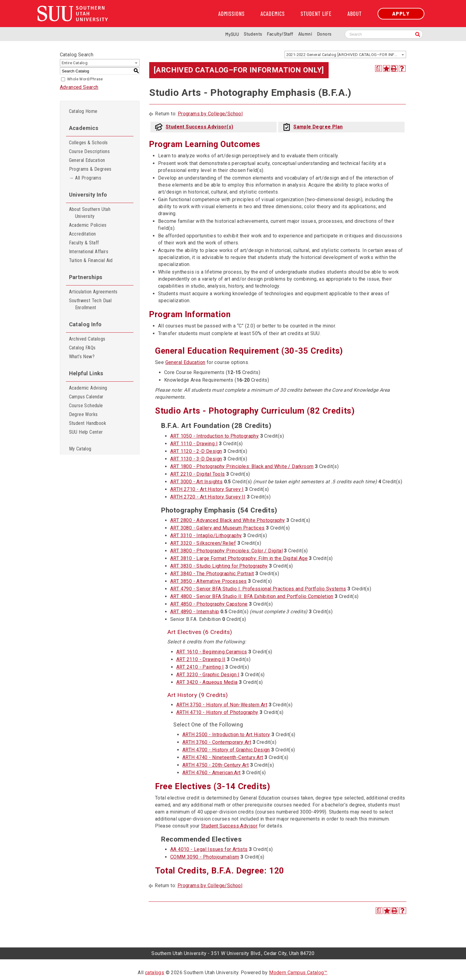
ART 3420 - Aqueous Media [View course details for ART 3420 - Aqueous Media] (207, 682)
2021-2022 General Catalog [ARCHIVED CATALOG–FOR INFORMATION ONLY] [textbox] (346, 55)
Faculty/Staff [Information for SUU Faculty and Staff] (280, 34)
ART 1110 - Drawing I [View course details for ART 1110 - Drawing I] (194, 444)
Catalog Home (83, 111)
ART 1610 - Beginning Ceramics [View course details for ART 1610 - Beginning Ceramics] (212, 652)
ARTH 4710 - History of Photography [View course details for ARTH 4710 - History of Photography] (217, 712)
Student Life (316, 14)
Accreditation (83, 234)
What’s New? (82, 357)
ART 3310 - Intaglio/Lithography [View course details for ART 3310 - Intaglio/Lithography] (206, 535)
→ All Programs (85, 178)
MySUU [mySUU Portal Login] (232, 34)
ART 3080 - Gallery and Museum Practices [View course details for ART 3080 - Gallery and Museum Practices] (217, 528)
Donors (324, 34)
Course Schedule (86, 406)
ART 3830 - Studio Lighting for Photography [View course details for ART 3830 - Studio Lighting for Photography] (219, 566)
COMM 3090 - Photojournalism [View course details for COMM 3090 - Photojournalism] (205, 857)
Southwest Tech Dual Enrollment (90, 304)
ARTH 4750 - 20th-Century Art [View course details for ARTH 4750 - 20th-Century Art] (216, 765)
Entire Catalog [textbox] (75, 63)
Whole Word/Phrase (85, 79)
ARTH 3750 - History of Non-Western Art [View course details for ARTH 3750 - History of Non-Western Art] (222, 705)
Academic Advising (88, 388)
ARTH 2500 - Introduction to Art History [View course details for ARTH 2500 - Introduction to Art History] (226, 735)
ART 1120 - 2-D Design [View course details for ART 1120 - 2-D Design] (196, 451)
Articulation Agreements (93, 292)
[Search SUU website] (384, 34)
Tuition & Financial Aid (91, 260)
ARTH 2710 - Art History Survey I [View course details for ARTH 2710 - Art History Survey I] (207, 489)
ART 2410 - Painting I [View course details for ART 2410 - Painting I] (200, 667)
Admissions (231, 14)
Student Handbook (88, 423)
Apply (401, 14)
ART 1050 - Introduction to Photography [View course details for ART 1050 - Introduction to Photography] (214, 436)
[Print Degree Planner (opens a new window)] (378, 68)
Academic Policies (88, 225)
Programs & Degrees (90, 169)
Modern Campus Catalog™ (298, 973)
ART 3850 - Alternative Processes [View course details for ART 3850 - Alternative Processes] (209, 581)
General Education (87, 160)
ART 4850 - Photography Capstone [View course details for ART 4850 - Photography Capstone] (209, 604)
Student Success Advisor (229, 826)
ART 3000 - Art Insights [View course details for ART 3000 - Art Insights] (196, 482)
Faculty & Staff (84, 243)
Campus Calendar (86, 397)
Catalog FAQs (82, 348)
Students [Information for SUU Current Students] (253, 34)
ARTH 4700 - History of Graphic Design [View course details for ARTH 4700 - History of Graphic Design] (226, 750)
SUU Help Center (86, 432)
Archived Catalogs (87, 339)
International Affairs (89, 252)
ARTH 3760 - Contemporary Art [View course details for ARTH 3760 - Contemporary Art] (217, 742)
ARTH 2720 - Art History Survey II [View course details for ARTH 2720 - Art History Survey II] (208, 497)
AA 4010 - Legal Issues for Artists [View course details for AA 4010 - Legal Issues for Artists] (209, 849)
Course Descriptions (90, 151)
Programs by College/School (210, 114)
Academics (273, 14)
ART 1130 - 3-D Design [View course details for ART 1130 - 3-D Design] (196, 459)
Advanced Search (79, 87)
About (355, 14)
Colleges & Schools (88, 143)
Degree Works (83, 414)
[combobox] (345, 54)
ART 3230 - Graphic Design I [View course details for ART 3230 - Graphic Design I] (208, 675)
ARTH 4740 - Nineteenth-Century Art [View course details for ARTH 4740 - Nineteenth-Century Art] (223, 757)
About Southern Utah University (90, 213)
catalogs (155, 973)
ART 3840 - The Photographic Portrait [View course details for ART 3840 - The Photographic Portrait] (212, 574)
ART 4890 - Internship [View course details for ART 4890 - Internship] (195, 612)
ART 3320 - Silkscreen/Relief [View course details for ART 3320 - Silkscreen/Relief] (203, 543)
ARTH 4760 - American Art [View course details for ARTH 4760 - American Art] (212, 773)
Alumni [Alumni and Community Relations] (305, 34)
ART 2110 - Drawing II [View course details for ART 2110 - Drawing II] (201, 659)
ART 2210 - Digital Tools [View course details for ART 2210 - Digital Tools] (198, 474)
